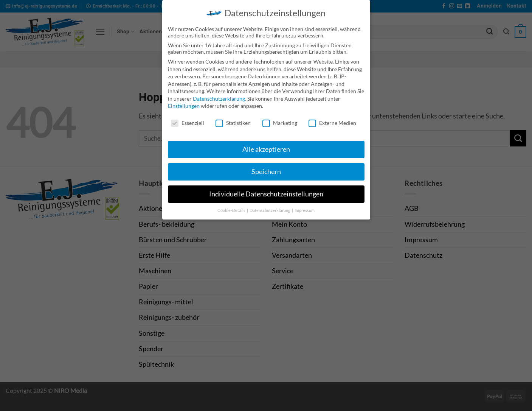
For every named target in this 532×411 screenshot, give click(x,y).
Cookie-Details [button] (232, 207)
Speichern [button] (266, 168)
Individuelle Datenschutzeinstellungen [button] (266, 190)
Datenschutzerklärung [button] (270, 207)
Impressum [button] (305, 207)
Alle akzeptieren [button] (266, 146)
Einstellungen (184, 102)
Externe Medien (332, 119)
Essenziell (188, 119)
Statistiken (233, 119)
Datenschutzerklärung (219, 95)
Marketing (280, 119)
